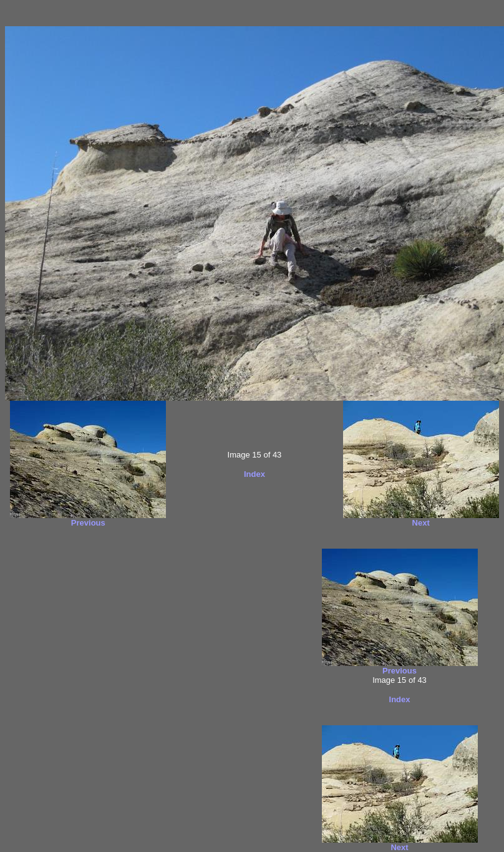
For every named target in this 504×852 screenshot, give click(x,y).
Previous (88, 523)
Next (421, 523)
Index (254, 474)
